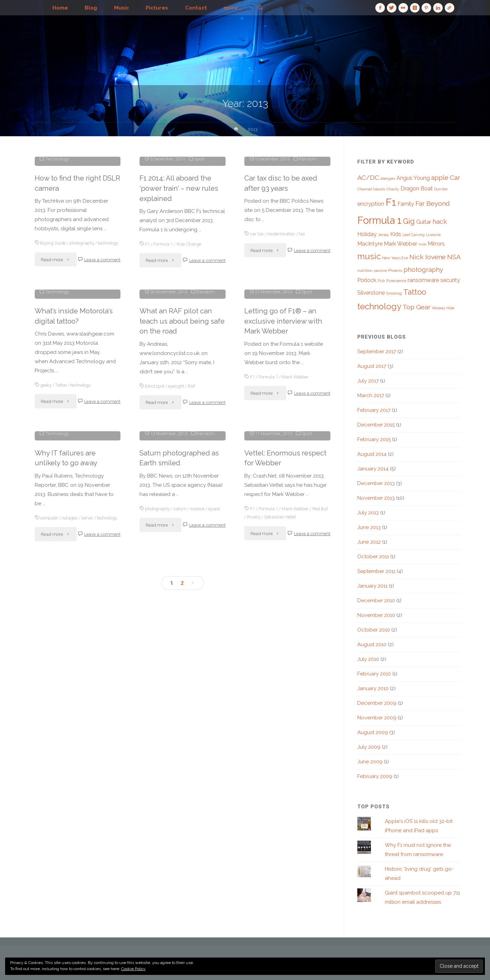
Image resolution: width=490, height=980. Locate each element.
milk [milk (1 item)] (422, 244)
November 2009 (377, 718)
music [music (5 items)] (369, 256)
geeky (46, 547)
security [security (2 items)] (450, 280)
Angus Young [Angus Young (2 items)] (413, 178)
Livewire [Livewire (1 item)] (433, 235)
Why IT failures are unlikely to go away (66, 744)
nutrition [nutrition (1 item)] (365, 270)
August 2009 (373, 732)
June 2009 (370, 762)
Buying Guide (54, 346)
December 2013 (376, 483)
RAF (193, 598)
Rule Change (191, 346)
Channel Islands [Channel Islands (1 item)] (371, 189)
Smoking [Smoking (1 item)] (394, 293)
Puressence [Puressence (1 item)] (396, 281)
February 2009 (375, 776)
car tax (257, 337)
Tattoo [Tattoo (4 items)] (415, 292)
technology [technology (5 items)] (379, 306)
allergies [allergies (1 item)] (388, 178)
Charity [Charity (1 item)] (393, 189)
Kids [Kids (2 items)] (396, 234)
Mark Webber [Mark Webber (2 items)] (401, 244)
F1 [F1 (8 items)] (391, 202)
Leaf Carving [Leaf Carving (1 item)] (414, 235)
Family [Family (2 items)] (406, 204)
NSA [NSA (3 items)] (454, 257)
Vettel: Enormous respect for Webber (287, 773)
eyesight (177, 598)
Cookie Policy (133, 969)
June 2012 (369, 542)
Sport (200, 261)
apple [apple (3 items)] (440, 178)
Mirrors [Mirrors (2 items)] (436, 244)
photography (84, 346)
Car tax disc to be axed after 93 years (282, 286)
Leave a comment (102, 370)
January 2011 (372, 586)
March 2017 (371, 395)
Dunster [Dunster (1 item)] (441, 189)
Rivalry (263, 832)
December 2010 (376, 601)
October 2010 (374, 630)
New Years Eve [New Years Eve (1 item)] (395, 258)
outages (72, 804)
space (146, 832)
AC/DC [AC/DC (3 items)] (368, 178)
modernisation (283, 337)
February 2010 (374, 674)
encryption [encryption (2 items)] (371, 204)
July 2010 (368, 659)
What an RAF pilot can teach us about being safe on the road (176, 534)
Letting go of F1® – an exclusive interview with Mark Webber (284, 534)
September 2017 (377, 352)
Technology (57, 261)
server (90, 804)
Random (309, 261)
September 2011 (376, 571)
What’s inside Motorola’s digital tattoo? (75, 478)
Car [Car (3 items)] (455, 178)
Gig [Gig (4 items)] (409, 221)
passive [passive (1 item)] (380, 270)
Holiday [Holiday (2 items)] (367, 234)
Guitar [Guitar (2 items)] (424, 222)
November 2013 (376, 498)
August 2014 (372, 454)
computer (50, 804)
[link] (265, 8)
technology (46, 354)
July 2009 (369, 747)
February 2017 (374, 410)
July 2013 (368, 513)
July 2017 (368, 381)
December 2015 (376, 425)
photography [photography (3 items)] (423, 270)
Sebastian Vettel (290, 832)
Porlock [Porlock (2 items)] (367, 280)
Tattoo (62, 547)
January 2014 (373, 469)
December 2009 (377, 703)
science (200, 823)
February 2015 (374, 439)
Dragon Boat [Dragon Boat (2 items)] (417, 189)
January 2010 (373, 688)
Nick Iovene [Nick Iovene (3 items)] (428, 257)
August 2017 (372, 366)
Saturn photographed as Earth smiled (180, 773)
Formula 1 (164, 346)
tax (305, 337)
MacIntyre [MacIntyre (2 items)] (370, 244)
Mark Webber (297, 589)
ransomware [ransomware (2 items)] (423, 280)
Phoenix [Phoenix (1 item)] (395, 270)
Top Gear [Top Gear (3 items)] (416, 307)
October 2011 (373, 557)
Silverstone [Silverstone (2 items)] (371, 293)
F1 (147, 346)
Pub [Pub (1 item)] (381, 281)
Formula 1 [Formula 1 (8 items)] (379, 220)
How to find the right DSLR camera (68, 286)
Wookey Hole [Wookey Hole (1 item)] (443, 308)
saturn (182, 823)
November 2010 (376, 615)
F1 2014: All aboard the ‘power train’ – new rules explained (180, 291)
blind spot (155, 598)
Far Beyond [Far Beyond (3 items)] (433, 204)
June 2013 (369, 527)
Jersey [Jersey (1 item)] (383, 235)
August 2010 (372, 644)
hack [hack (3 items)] (440, 222)
